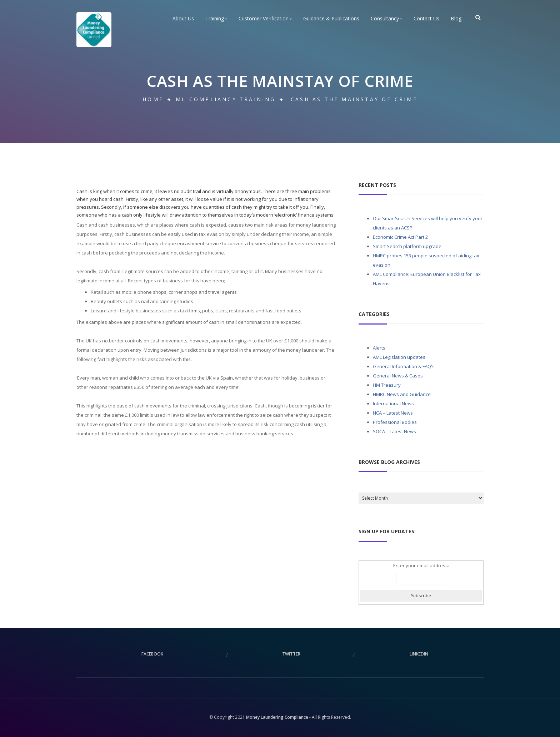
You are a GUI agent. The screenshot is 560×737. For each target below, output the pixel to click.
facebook (152, 654)
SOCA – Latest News (394, 431)
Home (153, 99)
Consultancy (386, 19)
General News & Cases (398, 376)
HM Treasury (387, 385)
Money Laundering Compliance (277, 717)
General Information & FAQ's (404, 366)
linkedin (419, 654)
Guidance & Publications (331, 19)
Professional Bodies (395, 422)
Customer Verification (265, 19)
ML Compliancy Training (226, 99)
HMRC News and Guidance (402, 394)
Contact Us (426, 19)
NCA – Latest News (393, 413)
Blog (456, 19)
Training (216, 19)
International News (393, 404)
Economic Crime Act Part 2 (400, 237)
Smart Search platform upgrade (407, 246)
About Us (183, 19)
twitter (291, 654)
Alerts (379, 348)
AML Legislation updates (399, 357)
